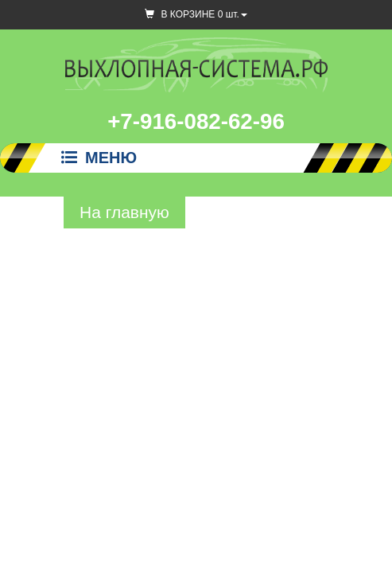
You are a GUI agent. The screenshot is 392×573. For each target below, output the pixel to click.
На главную (124, 212)
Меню (99, 158)
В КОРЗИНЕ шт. (196, 14)
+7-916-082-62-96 (196, 121)
